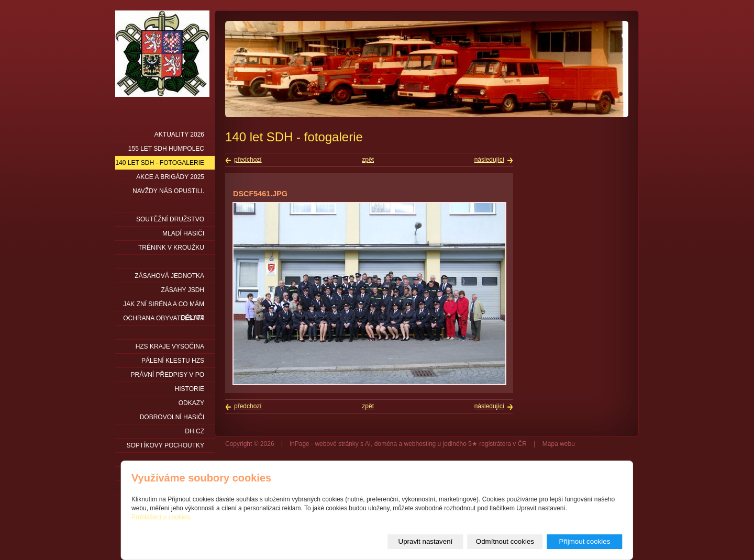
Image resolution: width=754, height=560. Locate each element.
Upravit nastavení (426, 541)
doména (386, 444)
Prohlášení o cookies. (162, 517)
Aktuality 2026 (179, 135)
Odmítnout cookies (505, 541)
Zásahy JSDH (183, 290)
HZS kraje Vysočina (170, 346)
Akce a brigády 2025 (170, 177)
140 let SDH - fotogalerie (160, 163)
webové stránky (336, 444)
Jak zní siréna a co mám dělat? (164, 306)
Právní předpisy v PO (168, 375)
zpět (368, 160)
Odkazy (191, 403)
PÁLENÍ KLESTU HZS (173, 361)
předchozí (248, 160)
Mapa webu (559, 444)
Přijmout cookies (585, 541)
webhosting (420, 444)
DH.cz (195, 431)
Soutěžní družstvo (170, 219)
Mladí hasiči (183, 233)
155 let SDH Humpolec (166, 149)
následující (489, 160)
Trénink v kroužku (171, 248)
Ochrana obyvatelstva (164, 318)
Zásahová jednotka (169, 276)
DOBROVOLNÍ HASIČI (172, 417)
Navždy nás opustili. (168, 191)
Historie (190, 389)
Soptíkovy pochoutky (165, 445)
